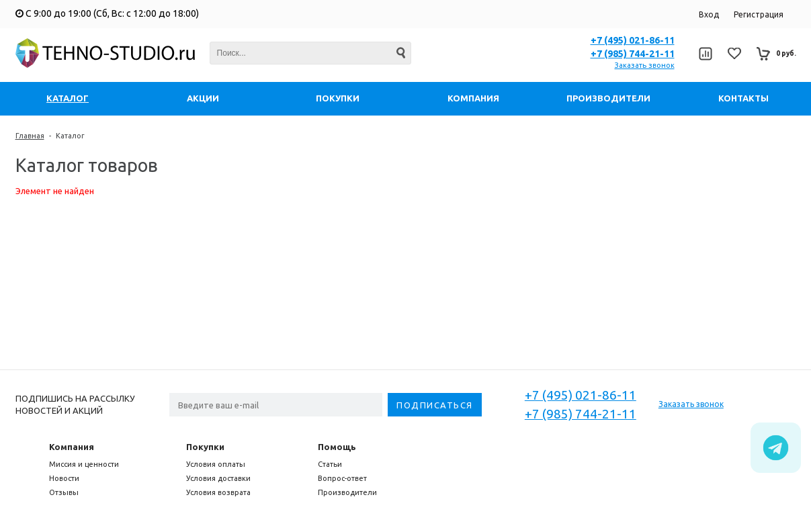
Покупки (205, 447)
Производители (347, 492)
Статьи (330, 464)
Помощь (337, 447)
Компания (72, 447)
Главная (30, 136)
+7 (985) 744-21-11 (633, 54)
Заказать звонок (645, 65)
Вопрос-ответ (342, 478)
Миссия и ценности (84, 464)
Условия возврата (218, 492)
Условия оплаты (216, 464)
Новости (64, 478)
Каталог (70, 136)
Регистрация (759, 14)
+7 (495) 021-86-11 (633, 40)
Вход (709, 14)
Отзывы (64, 492)
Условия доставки (218, 478)
